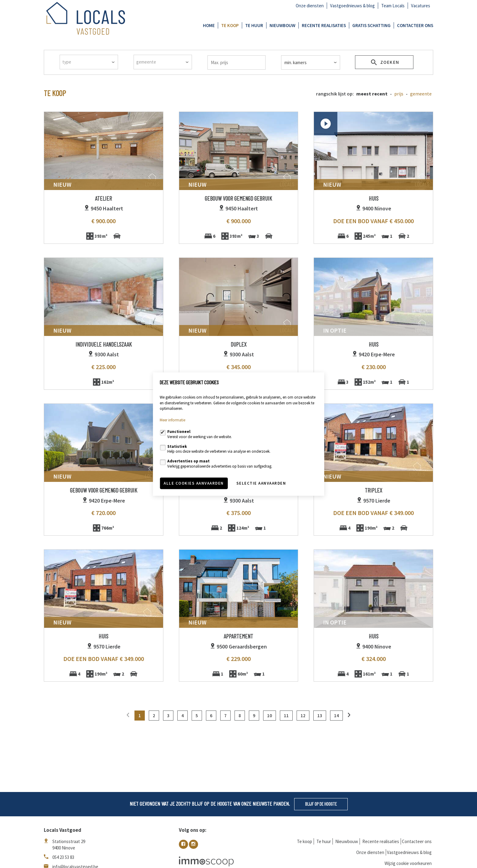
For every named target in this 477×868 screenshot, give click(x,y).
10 (270, 716)
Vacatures (421, 6)
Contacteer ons (415, 25)
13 (320, 716)
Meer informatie (172, 420)
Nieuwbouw (282, 25)
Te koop (230, 25)
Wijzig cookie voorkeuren (408, 863)
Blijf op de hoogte (321, 804)
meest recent (372, 94)
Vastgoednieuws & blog (352, 6)
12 (303, 716)
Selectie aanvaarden (261, 483)
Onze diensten (310, 6)
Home (209, 25)
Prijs (399, 94)
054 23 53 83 (63, 857)
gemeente (421, 94)
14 (336, 716)
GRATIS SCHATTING (371, 25)
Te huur (254, 25)
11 (286, 716)
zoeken (384, 63)
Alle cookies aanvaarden (194, 483)
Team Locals (393, 6)
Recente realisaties (324, 25)
